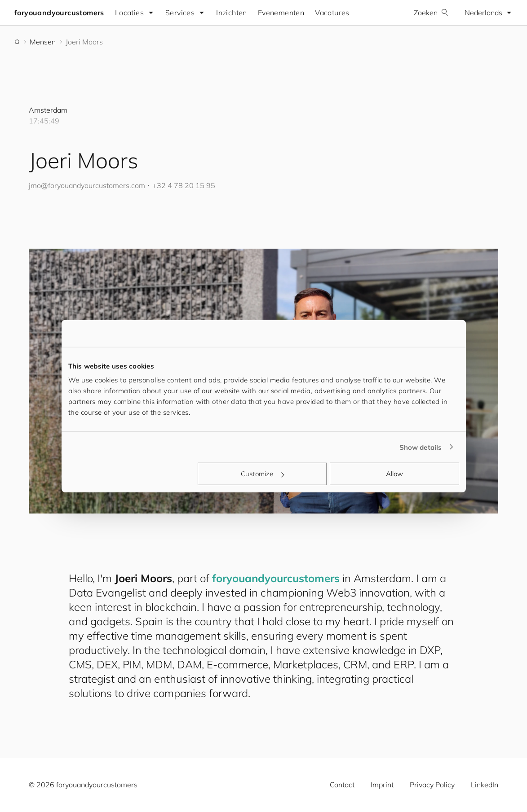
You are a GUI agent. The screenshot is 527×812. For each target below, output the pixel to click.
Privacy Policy (432, 785)
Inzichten (232, 13)
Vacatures (332, 13)
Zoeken (431, 13)
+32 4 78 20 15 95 (184, 185)
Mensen (43, 42)
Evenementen (281, 13)
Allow (395, 474)
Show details (421, 447)
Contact (342, 785)
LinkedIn (485, 785)
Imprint (382, 785)
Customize (262, 474)
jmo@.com (87, 185)
